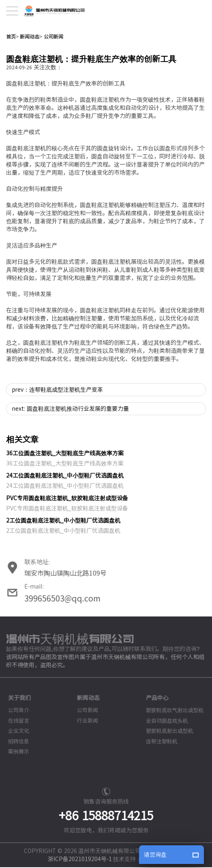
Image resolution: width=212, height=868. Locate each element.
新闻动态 (30, 71)
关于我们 (15, 732)
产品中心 (153, 732)
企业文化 (15, 765)
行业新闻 (84, 755)
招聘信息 (15, 776)
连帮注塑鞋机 (158, 776)
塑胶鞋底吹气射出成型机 (171, 745)
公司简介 (15, 745)
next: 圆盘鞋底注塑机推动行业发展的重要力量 (71, 443)
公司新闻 (54, 71)
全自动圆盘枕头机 (163, 755)
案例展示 (15, 786)
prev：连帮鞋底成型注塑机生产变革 (58, 424)
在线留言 (15, 755)
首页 (11, 71)
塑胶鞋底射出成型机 (166, 765)
